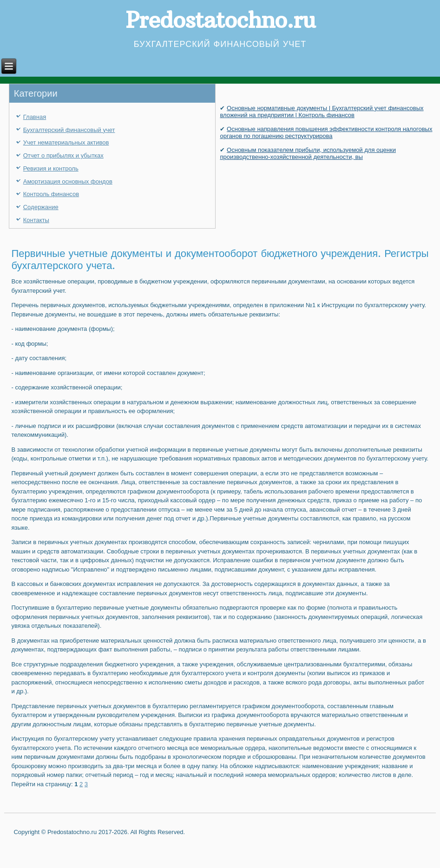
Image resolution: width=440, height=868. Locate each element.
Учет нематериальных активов (66, 142)
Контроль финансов (51, 194)
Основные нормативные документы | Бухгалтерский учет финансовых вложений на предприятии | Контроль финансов (322, 112)
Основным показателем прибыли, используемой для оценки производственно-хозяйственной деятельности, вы (308, 153)
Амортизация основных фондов (68, 181)
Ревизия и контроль (51, 168)
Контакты (36, 220)
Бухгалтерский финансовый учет (69, 130)
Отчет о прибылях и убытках (63, 155)
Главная (35, 117)
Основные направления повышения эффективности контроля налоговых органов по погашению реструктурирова (326, 132)
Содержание (41, 207)
